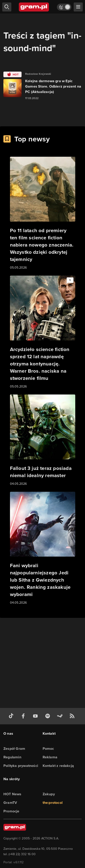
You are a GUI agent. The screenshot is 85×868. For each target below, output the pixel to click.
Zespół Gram (14, 749)
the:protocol (53, 803)
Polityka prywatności (21, 766)
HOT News (12, 794)
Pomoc (48, 749)
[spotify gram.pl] (49, 716)
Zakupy (49, 794)
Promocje (11, 811)
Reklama (50, 757)
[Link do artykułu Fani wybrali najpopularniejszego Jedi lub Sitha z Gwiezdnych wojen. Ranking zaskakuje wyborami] (43, 548)
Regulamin (12, 757)
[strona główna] (34, 7)
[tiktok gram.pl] (12, 716)
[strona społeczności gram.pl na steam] (61, 716)
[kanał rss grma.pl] (73, 716)
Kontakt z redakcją (58, 766)
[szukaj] (7, 7)
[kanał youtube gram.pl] (36, 716)
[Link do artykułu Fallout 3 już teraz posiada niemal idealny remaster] (43, 440)
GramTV (10, 803)
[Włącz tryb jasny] (64, 7)
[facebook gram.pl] (24, 716)
